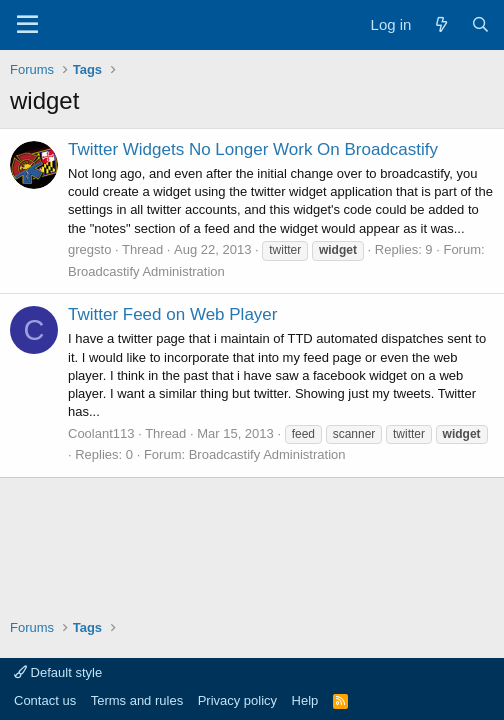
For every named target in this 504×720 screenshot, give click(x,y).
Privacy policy (237, 700)
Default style (58, 672)
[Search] (480, 24)
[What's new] (440, 24)
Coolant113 (101, 433)
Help (305, 700)
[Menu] (27, 25)
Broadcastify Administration (146, 271)
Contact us (45, 700)
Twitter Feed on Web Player (172, 314)
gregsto (89, 249)
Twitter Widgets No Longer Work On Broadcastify (253, 149)
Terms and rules (137, 700)
